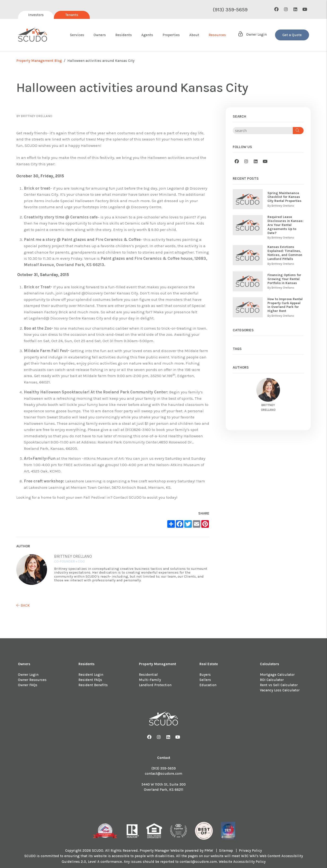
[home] (33, 35)
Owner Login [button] (252, 34)
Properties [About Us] (171, 35)
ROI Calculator (272, 680)
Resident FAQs (90, 680)
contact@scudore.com (163, 774)
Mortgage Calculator (277, 675)
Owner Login (28, 675)
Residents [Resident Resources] (124, 35)
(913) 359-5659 (230, 10)
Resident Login (91, 675)
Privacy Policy (250, 851)
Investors (36, 15)
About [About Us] (194, 35)
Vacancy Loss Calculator (280, 690)
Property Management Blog (39, 61)
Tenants (72, 15)
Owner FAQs (28, 685)
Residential (148, 675)
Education (208, 685)
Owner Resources (32, 680)
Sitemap (226, 851)
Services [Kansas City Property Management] (77, 35)
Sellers (205, 680)
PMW (209, 851)
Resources (217, 35)
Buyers (205, 675)
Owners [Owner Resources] (100, 35)
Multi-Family (150, 680)
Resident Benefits (93, 685)
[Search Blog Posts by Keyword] (263, 131)
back (23, 605)
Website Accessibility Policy (242, 862)
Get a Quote (292, 35)
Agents (147, 35)
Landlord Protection (155, 685)
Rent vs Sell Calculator (279, 685)
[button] (277, 10)
